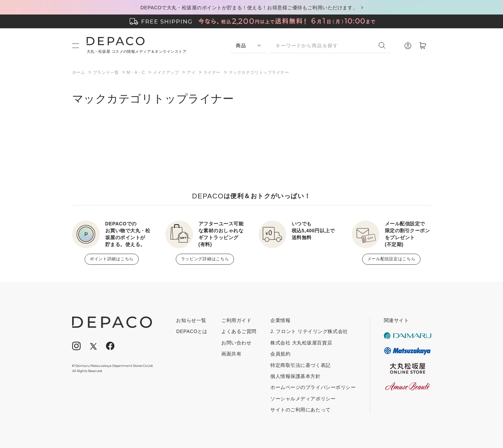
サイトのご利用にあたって (301, 410)
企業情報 (280, 320)
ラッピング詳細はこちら (205, 259)
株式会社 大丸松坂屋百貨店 (301, 343)
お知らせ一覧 (191, 320)
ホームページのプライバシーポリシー (313, 387)
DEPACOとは (192, 331)
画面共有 (231, 354)
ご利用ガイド (236, 320)
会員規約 (280, 354)
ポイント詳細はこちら (112, 259)
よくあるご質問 (239, 331)
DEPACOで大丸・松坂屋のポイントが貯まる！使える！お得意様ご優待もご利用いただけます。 (249, 8)
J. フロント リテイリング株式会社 (309, 331)
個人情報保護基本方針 (296, 376)
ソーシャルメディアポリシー (303, 399)
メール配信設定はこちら (391, 259)
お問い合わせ (236, 343)
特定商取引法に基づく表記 (301, 365)
